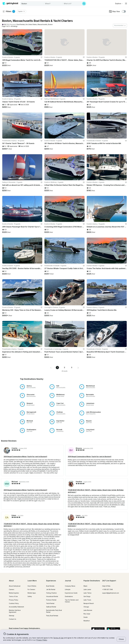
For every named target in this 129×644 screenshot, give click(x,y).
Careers (12, 589)
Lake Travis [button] (87, 600)
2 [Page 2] (64, 367)
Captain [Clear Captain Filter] (21, 11)
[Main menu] (126, 3)
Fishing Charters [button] (52, 593)
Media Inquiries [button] (14, 593)
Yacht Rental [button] (50, 603)
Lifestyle (68, 589)
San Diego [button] (87, 596)
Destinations (69, 596)
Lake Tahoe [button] (87, 593)
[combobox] (32, 4)
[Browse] (119, 3)
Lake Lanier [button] (87, 589)
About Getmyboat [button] (15, 586)
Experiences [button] (51, 581)
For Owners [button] (31, 589)
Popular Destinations (92, 581)
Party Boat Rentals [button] (52, 616)
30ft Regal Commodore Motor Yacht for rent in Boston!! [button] (25, 457)
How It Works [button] (32, 586)
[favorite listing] (41, 57)
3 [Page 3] (72, 367)
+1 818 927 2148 (107, 589)
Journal (68, 581)
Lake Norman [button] (88, 610)
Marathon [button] (87, 621)
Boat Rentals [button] (50, 586)
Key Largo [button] (87, 614)
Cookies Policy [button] (14, 603)
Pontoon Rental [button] (51, 600)
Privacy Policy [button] (42, 640)
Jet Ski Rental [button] (51, 589)
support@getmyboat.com (111, 593)
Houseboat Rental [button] (52, 596)
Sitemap (12, 616)
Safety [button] (30, 596)
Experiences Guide (71, 593)
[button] (21, 25)
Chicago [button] (86, 607)
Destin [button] (86, 617)
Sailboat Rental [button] (51, 607)
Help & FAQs (106, 586)
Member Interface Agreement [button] (15, 611)
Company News (70, 586)
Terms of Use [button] (58, 638)
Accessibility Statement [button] (16, 607)
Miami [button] (85, 586)
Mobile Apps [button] (32, 593)
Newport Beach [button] (89, 603)
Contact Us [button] (13, 619)
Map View (114, 11)
